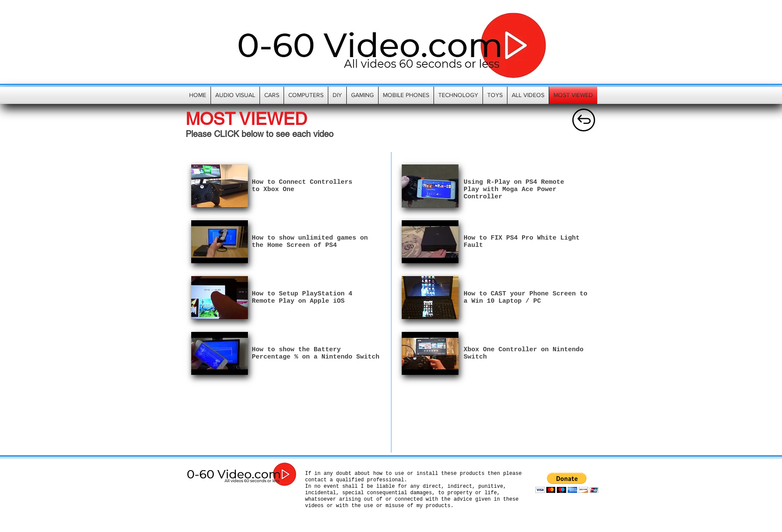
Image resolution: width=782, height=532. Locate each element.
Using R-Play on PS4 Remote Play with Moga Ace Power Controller (514, 190)
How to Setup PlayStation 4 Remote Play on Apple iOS (302, 298)
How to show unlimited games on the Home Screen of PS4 (310, 242)
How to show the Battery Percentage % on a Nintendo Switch (316, 353)
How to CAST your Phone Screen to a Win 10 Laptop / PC (525, 298)
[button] (567, 483)
